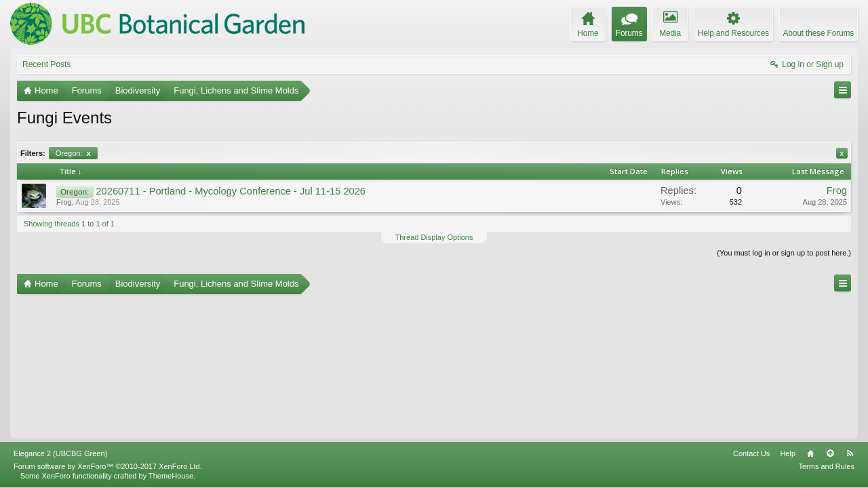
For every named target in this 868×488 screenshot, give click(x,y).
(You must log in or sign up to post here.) (784, 253)
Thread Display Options (434, 237)
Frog (64, 202)
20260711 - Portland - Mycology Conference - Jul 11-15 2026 (231, 191)
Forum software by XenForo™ (108, 466)
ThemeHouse (171, 476)
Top (830, 453)
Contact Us (751, 453)
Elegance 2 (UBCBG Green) (60, 453)
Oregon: (73, 153)
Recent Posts (46, 64)
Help (788, 453)
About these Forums (818, 33)
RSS (850, 453)
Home (810, 453)
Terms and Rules (826, 466)
